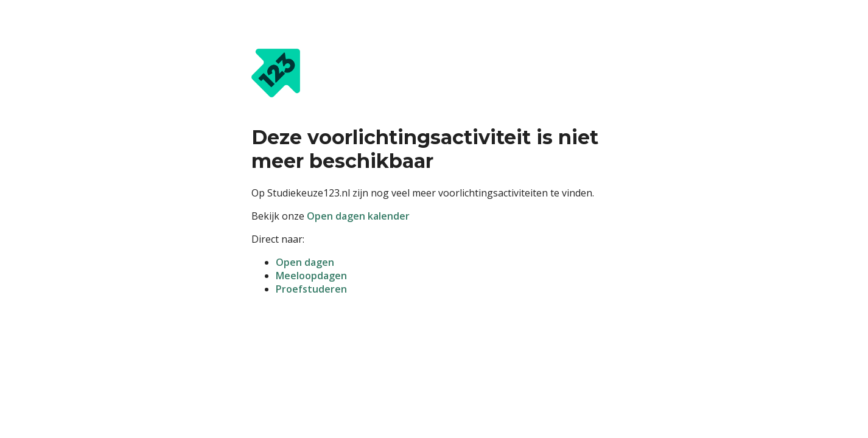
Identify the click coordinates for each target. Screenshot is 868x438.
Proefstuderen (311, 289)
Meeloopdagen (311, 276)
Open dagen (305, 262)
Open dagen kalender (358, 216)
